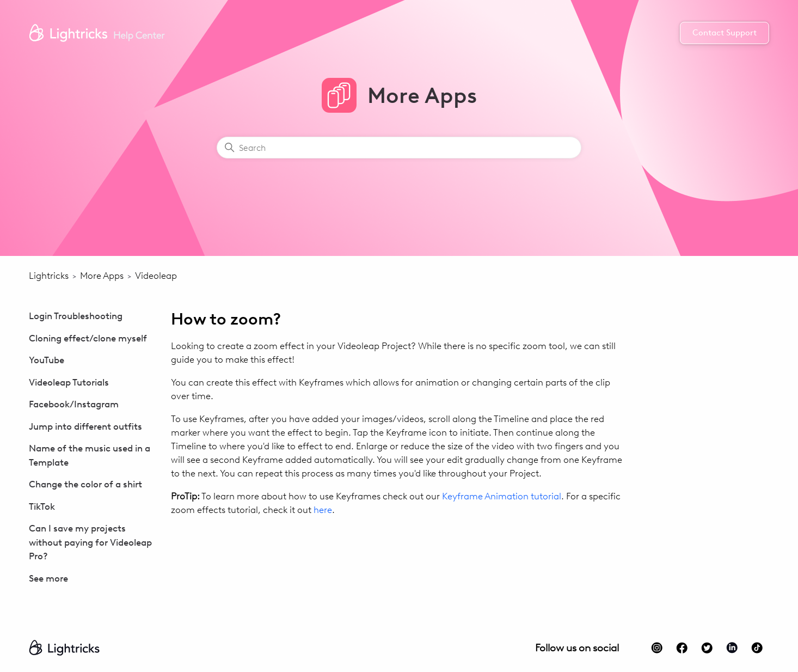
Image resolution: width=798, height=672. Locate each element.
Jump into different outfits (85, 426)
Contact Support (725, 33)
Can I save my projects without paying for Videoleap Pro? (90, 542)
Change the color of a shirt (85, 484)
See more (48, 578)
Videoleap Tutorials (69, 382)
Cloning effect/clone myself (88, 338)
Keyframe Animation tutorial (502, 496)
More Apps (102, 276)
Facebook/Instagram (74, 404)
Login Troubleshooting (76, 316)
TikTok (42, 506)
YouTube (47, 360)
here (323, 510)
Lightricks (49, 276)
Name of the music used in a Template (90, 455)
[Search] (399, 148)
